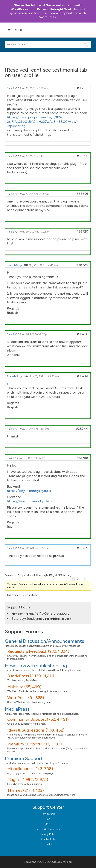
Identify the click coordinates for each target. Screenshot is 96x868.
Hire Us (48, 844)
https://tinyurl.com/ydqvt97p (29, 501)
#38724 (82, 265)
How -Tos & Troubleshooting (36, 666)
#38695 (82, 156)
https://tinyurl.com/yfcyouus (29, 491)
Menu (16, 30)
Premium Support (24, 758)
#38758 (82, 458)
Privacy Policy (48, 834)
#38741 (83, 376)
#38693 (83, 88)
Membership (48, 814)
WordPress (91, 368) (26, 698)
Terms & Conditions (48, 829)
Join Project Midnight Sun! (46, 7)
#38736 (83, 334)
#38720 (82, 231)
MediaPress (17, 709)
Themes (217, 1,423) (26, 790)
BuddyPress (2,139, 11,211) (31, 676)
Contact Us (48, 839)
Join (48, 824)
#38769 (82, 548)
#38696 (82, 194)
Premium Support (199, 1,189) (35, 744)
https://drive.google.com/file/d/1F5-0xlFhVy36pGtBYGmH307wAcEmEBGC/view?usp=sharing (42, 122)
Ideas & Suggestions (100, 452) (36, 730)
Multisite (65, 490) (24, 687)
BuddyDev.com (63, 862)
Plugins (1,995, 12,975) (28, 780)
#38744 (82, 429)
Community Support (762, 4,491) (38, 719)
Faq (48, 819)
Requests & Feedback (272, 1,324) (38, 651)
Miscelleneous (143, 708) (30, 769)
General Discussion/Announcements (44, 641)
